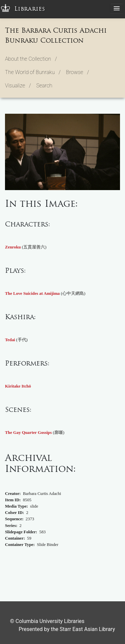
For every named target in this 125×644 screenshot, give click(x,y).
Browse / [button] (77, 72)
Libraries (30, 9)
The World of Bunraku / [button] (33, 72)
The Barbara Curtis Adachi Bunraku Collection (56, 35)
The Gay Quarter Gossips (28, 433)
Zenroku (13, 247)
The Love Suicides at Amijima (32, 293)
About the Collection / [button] (31, 59)
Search (44, 86)
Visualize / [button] (18, 86)
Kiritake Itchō (18, 386)
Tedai (10, 340)
